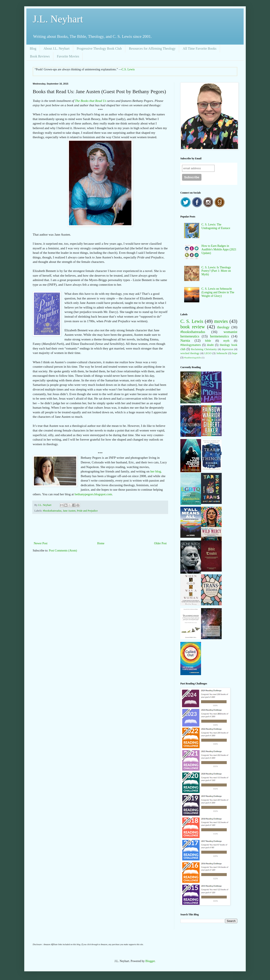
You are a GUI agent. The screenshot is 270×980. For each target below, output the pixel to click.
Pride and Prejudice (87, 511)
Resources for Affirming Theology (152, 48)
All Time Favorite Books (200, 48)
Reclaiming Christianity (204, 349)
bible (208, 341)
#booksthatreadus (52, 511)
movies (221, 321)
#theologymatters (191, 345)
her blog (156, 471)
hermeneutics (219, 336)
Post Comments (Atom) (63, 551)
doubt (210, 345)
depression (228, 349)
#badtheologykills (193, 358)
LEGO (208, 353)
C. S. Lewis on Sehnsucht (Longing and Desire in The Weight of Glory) (218, 292)
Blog (33, 48)
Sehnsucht (222, 353)
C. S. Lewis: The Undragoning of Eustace (216, 226)
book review (193, 327)
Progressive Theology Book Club (99, 48)
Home (101, 543)
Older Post (161, 543)
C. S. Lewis (192, 321)
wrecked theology (190, 353)
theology (223, 327)
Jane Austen (69, 511)
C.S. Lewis (128, 69)
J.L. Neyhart (58, 19)
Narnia (185, 341)
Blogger (150, 961)
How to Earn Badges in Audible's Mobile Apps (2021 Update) (219, 249)
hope (235, 353)
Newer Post (41, 543)
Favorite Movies (68, 56)
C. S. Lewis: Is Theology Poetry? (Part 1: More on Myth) (216, 271)
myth (226, 341)
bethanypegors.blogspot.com (93, 494)
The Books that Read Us (91, 101)
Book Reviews (40, 56)
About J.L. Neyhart (57, 48)
